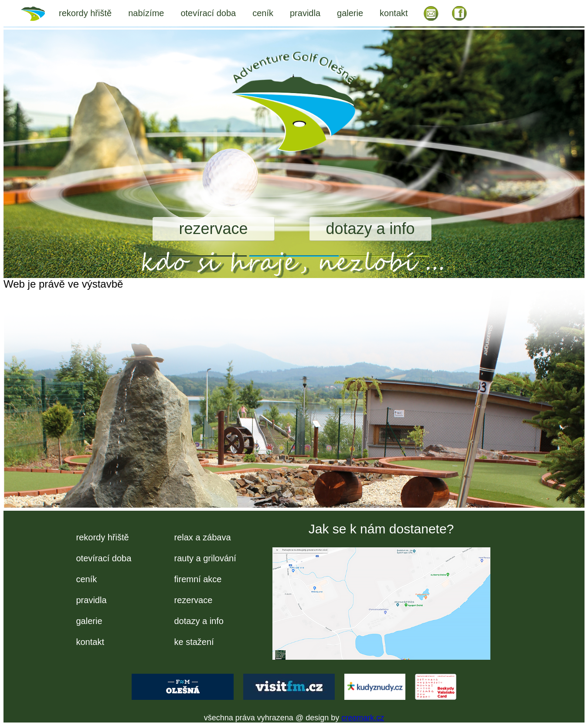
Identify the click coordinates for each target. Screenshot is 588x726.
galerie (350, 13)
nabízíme (146, 13)
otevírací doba (208, 13)
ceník (263, 13)
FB (460, 13)
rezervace (213, 229)
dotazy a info (370, 229)
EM (431, 13)
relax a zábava (203, 537)
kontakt (394, 13)
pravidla (305, 13)
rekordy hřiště (85, 13)
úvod (39, 13)
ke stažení (194, 642)
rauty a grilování (205, 558)
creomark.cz (363, 718)
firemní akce (198, 579)
